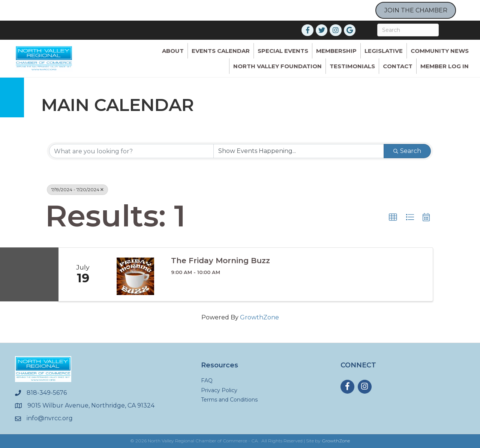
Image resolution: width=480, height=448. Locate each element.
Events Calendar (221, 51)
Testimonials (352, 66)
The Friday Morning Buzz (220, 261)
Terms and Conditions (229, 400)
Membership (336, 51)
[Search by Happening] (299, 151)
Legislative (384, 51)
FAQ (207, 381)
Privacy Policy (219, 390)
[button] (393, 217)
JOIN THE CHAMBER (416, 10)
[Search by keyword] (131, 151)
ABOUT (173, 51)
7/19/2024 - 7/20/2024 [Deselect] (77, 190)
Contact (398, 66)
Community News (440, 51)
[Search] (408, 30)
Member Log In (445, 66)
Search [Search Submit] (407, 151)
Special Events (283, 51)
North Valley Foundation (277, 66)
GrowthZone (259, 317)
